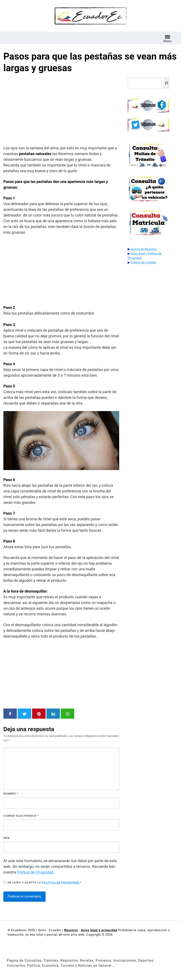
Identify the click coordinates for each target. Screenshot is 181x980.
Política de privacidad (61, 883)
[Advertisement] (61, 110)
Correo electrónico (21, 816)
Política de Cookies (143, 262)
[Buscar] (166, 83)
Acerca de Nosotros (144, 249)
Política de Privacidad (35, 872)
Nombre (11, 794)
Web (7, 838)
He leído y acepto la (42, 882)
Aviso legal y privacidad (99, 930)
